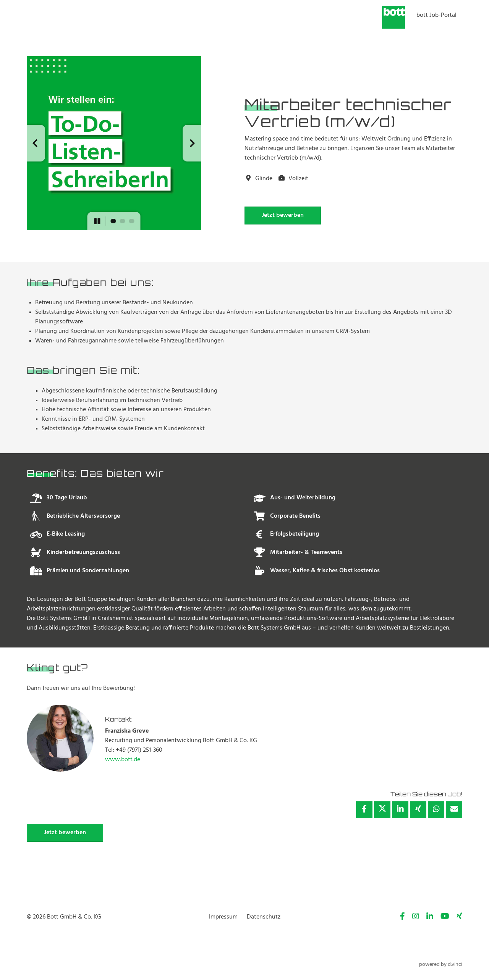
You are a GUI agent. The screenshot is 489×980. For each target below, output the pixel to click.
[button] (36, 143)
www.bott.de (123, 760)
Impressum (223, 917)
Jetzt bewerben (283, 215)
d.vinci (455, 965)
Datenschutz (264, 917)
